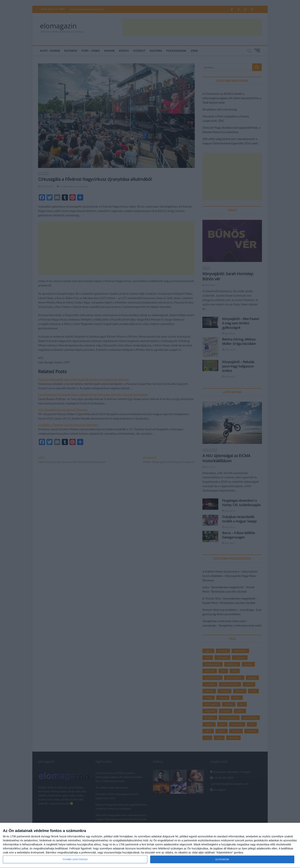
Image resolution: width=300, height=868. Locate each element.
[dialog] (150, 846)
